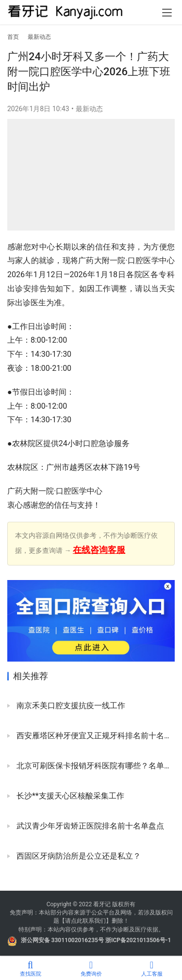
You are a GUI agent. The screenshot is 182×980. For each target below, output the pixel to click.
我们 (100, 921)
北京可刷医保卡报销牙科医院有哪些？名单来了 (95, 766)
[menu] (167, 13)
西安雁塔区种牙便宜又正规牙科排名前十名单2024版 (95, 736)
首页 (13, 37)
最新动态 (89, 109)
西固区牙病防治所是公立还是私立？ (78, 856)
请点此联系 (80, 921)
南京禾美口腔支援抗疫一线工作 (70, 706)
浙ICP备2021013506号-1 (138, 940)
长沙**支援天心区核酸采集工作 (69, 796)
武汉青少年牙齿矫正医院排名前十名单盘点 (89, 826)
